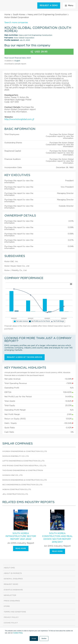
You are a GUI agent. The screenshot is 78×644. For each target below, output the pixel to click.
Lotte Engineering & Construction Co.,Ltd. (24, 461)
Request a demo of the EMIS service (25, 357)
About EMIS (9, 568)
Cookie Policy (11, 623)
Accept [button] (34, 638)
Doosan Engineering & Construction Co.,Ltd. (25, 480)
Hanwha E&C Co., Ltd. (13, 475)
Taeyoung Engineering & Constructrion (23, 470)
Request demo (11, 584)
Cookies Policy (18, 633)
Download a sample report (15, 64)
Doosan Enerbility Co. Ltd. (16, 456)
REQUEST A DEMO (49, 6)
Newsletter (10, 595)
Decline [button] (44, 638)
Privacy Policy (11, 617)
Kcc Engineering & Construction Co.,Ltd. (22, 485)
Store (7, 606)
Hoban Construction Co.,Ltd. (17, 489)
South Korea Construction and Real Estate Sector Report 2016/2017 (57, 538)
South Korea (19, 15)
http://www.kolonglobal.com (19, 119)
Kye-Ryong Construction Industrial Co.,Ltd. (24, 466)
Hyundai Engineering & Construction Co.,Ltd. (25, 451)
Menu (69, 6)
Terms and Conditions (15, 612)
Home (7, 15)
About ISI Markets (13, 573)
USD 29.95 (39, 52)
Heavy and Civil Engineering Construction (47, 15)
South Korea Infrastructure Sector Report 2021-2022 (21, 536)
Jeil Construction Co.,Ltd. (15, 494)
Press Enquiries (12, 601)
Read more (21, 548)
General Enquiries (13, 579)
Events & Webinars (13, 590)
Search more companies (16, 22)
